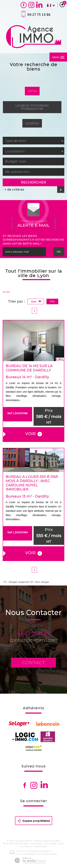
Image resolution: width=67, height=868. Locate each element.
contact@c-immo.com (34, 640)
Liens (47, 844)
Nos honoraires (37, 844)
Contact (33, 663)
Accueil (6, 292)
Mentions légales (22, 844)
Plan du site (8, 844)
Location (32, 123)
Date (36, 302)
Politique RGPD (40, 846)
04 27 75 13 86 (34, 633)
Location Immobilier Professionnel (32, 107)
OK (59, 252)
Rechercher (33, 182)
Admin (54, 844)
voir (34, 434)
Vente (32, 91)
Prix (52, 301)
